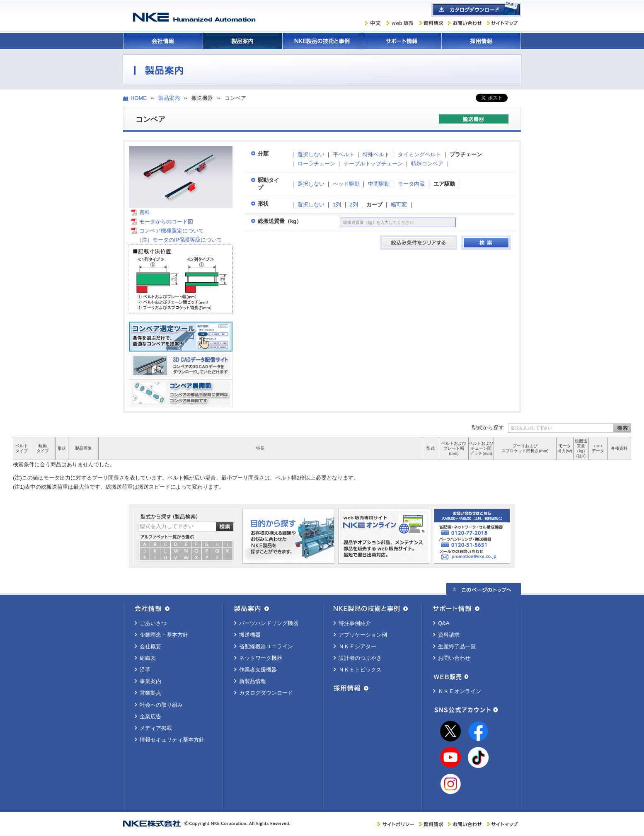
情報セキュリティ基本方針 (172, 740)
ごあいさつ (153, 623)
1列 (337, 205)
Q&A (444, 623)
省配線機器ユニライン (266, 646)
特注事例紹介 (355, 623)
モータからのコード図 (166, 222)
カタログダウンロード (266, 693)
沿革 (145, 670)
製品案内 (242, 41)
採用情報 (481, 41)
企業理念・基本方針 (164, 635)
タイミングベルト (419, 154)
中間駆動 (379, 184)
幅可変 (399, 205)
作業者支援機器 (258, 670)
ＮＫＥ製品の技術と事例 (322, 41)
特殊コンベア (427, 164)
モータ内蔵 (411, 184)
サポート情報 (402, 41)
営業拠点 (150, 693)
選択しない (311, 154)
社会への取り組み (161, 705)
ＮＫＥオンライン (460, 691)
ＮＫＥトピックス (360, 670)
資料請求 (449, 635)
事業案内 (150, 681)
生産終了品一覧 (457, 646)
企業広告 (150, 716)
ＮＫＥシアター (357, 646)
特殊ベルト (376, 154)
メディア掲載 (156, 728)
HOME (139, 98)
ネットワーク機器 (261, 658)
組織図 (148, 658)
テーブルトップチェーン (373, 164)
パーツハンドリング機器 (269, 623)
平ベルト (344, 154)
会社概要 (150, 646)
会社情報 (163, 41)
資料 (145, 212)
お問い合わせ (454, 658)
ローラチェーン (316, 164)
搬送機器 (250, 635)
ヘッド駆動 (346, 184)
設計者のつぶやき (360, 658)
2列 (353, 205)
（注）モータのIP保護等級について (177, 240)
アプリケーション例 (363, 635)
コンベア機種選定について (172, 231)
